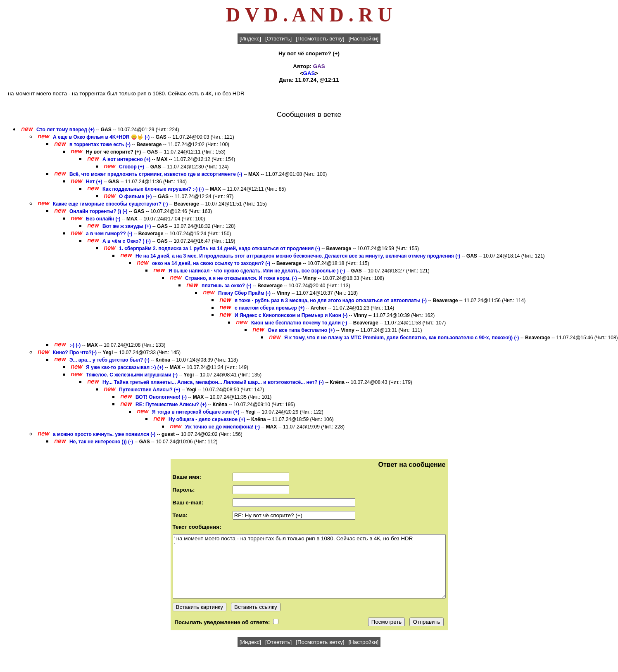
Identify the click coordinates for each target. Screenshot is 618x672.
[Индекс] (250, 39)
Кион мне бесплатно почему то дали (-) (299, 323)
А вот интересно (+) (126, 159)
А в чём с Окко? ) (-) (127, 241)
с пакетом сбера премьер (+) (270, 308)
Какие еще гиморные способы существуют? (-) (110, 204)
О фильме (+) (135, 196)
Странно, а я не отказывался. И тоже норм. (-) (241, 278)
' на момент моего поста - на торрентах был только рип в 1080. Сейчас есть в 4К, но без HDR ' (309, 566)
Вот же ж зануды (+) (127, 226)
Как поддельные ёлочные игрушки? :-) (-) (153, 189)
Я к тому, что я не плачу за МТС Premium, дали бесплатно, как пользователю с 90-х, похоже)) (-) (402, 338)
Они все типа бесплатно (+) (301, 330)
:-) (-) (75, 345)
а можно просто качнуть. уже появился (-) (104, 434)
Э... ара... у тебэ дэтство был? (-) (109, 360)
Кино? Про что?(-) (75, 353)
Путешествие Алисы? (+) (150, 390)
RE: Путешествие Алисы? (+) (171, 405)
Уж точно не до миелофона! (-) (222, 427)
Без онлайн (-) (103, 219)
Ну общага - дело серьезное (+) (207, 419)
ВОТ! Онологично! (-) (161, 397)
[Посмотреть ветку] (320, 39)
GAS (319, 66)
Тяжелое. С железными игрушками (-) (132, 375)
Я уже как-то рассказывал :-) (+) (125, 367)
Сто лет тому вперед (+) (65, 130)
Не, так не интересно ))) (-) (101, 442)
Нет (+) (94, 182)
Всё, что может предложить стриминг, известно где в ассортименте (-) (156, 174)
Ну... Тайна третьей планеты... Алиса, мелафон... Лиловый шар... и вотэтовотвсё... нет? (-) (213, 382)
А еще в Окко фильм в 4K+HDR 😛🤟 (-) (101, 137)
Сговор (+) (132, 167)
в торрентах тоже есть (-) (100, 144)
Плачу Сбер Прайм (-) (244, 293)
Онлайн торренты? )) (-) (99, 211)
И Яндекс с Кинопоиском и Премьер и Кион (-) (291, 315)
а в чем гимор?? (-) (109, 234)
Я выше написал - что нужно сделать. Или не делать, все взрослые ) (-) (257, 271)
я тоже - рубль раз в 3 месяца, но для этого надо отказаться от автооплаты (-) (331, 301)
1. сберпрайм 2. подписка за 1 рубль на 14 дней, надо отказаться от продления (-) (220, 248)
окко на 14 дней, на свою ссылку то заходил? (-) (211, 263)
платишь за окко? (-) (227, 286)
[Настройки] (364, 39)
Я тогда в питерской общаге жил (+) (196, 412)
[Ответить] (278, 39)
